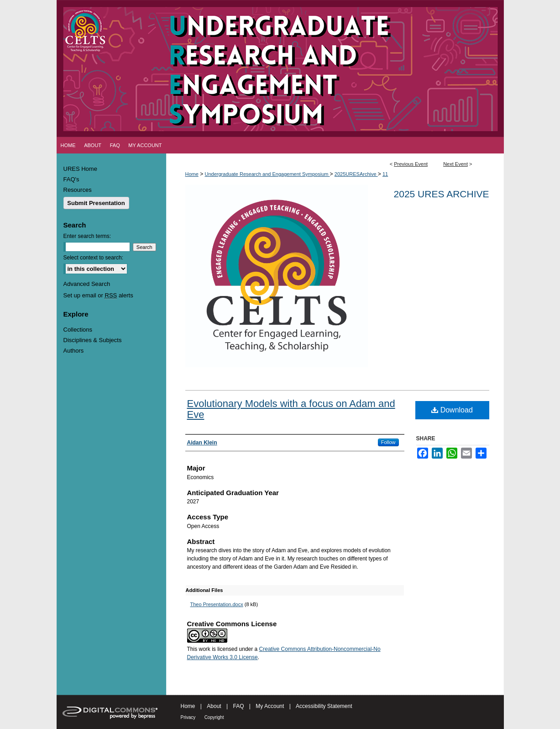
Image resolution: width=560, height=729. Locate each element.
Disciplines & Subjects (93, 340)
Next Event (455, 164)
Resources (78, 190)
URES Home (80, 169)
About (214, 706)
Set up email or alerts (98, 295)
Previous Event (411, 164)
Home (192, 174)
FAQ (238, 706)
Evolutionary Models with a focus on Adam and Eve (291, 409)
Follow (388, 442)
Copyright (214, 717)
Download (452, 410)
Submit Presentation (96, 203)
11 (385, 174)
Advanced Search (87, 284)
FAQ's (71, 179)
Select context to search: (93, 258)
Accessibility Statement (324, 706)
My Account (270, 706)
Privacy (188, 717)
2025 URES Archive (442, 194)
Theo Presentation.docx (217, 604)
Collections (78, 330)
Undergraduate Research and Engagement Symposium (267, 174)
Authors (74, 351)
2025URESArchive (356, 174)
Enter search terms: (87, 236)
